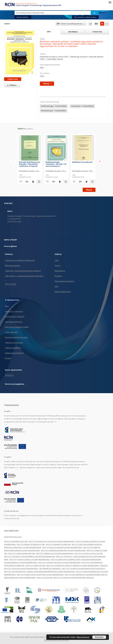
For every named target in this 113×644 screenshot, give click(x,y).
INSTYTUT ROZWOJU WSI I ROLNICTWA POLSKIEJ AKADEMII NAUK (40, 574)
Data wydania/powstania (64, 281)
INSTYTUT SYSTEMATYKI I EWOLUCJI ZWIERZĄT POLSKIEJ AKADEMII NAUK (73, 565)
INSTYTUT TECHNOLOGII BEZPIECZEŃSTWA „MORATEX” (74, 577)
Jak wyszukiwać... (23, 17)
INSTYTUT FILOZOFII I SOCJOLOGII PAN (89, 553)
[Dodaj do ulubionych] (21, 182)
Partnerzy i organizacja (14, 311)
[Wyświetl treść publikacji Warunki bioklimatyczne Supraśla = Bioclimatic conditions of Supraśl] (33, 182)
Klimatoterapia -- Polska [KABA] (53, 111)
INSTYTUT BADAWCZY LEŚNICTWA (58, 544)
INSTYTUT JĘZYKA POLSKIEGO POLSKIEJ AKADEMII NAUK (30, 559)
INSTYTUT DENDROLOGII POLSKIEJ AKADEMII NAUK (55, 553)
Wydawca (58, 276)
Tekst (42, 76)
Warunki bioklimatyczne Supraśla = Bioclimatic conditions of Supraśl (30, 164)
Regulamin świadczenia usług (16, 337)
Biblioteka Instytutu (12, 266)
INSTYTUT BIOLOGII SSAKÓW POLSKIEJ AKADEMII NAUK (62, 547)
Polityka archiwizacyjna (14, 343)
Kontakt (8, 358)
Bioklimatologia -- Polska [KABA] (54, 106)
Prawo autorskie (11, 332)
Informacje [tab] (73, 32)
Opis (56, 286)
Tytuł (57, 260)
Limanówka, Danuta (55, 59)
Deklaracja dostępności (14, 353)
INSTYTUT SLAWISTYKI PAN (36, 565)
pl (102, 24)
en (107, 24)
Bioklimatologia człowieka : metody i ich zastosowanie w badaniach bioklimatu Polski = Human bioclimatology (56, 164)
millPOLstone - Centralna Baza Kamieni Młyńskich (24, 276)
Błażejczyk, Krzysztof (79, 57)
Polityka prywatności (13, 348)
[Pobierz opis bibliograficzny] (27, 182)
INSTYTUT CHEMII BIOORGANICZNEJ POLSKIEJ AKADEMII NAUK (63, 550)
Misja (7, 306)
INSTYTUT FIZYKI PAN (45, 577)
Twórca (58, 266)
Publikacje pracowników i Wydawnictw (20, 260)
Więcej (89, 190)
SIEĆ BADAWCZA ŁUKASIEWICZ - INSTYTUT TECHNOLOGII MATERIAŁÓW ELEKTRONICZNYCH (72, 568)
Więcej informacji (83, 637)
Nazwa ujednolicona (63, 292)
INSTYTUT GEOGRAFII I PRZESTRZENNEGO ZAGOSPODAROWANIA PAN (30, 556)
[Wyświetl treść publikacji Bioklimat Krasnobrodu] (86, 182)
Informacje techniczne (14, 322)
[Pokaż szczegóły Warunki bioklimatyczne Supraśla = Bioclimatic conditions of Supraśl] (39, 182)
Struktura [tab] (97, 32)
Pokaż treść (13, 79)
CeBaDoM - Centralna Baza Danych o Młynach (23, 271)
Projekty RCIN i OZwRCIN (15, 317)
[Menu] (110, 2)
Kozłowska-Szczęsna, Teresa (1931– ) (55, 57)
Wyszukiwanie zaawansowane (85, 17)
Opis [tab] (49, 32)
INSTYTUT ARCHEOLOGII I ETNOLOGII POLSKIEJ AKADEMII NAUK (52, 541)
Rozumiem (99, 637)
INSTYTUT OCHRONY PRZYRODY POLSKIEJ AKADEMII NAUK (60, 562)
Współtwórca (60, 271)
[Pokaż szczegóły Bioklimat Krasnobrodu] (92, 182)
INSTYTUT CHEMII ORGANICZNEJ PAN (22, 553)
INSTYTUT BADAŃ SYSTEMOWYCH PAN (31, 544)
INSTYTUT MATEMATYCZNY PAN (16, 541)
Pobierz (11, 85)
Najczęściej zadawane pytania (17, 327)
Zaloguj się (9, 375)
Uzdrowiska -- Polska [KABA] (82, 106)
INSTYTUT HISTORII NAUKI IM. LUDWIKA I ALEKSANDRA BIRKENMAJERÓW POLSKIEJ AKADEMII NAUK (40, 571)
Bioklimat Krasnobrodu (82, 162)
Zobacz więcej (11, 284)
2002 (42, 68)
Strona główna (11, 246)
